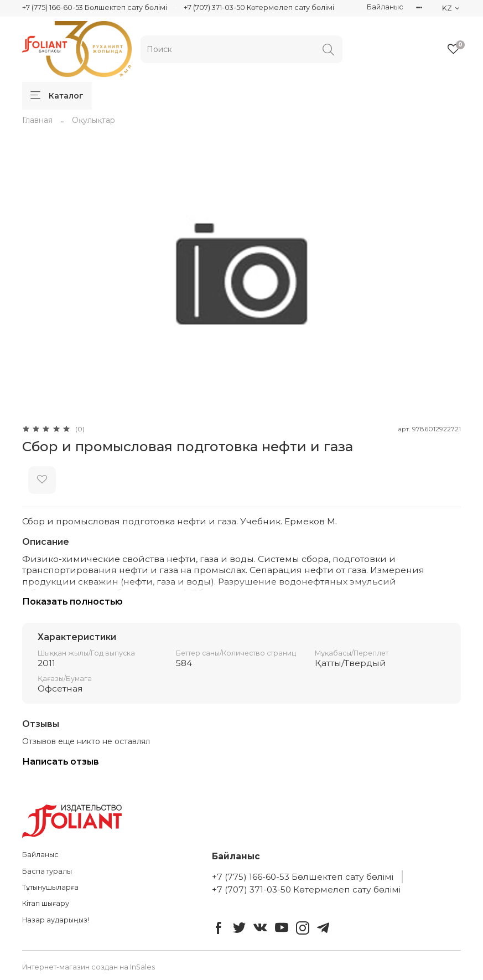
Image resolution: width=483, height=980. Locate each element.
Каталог (57, 96)
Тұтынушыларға (50, 887)
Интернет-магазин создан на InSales (89, 967)
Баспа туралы (47, 871)
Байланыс (385, 7)
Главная (37, 120)
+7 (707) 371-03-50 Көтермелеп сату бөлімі (259, 7)
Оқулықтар (94, 120)
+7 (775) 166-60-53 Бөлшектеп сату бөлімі (95, 7)
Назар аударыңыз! (56, 920)
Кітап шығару (46, 903)
